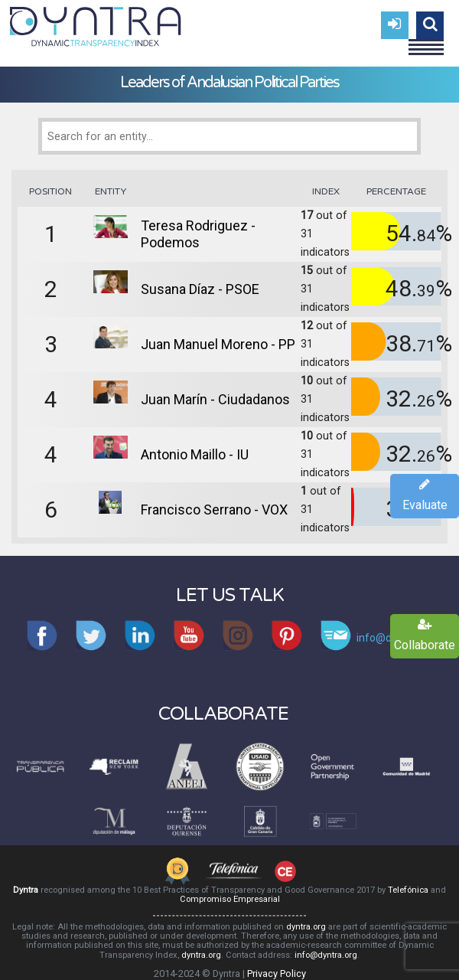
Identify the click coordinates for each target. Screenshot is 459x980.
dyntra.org (306, 927)
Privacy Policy (277, 973)
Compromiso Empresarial (230, 899)
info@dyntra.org (326, 955)
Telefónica (408, 890)
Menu (426, 41)
